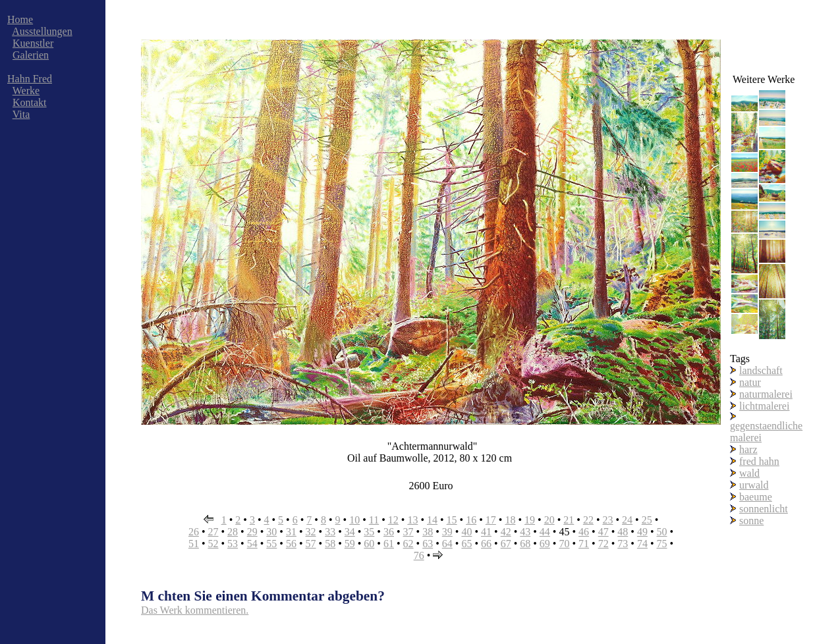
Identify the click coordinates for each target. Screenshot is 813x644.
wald (749, 473)
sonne (751, 521)
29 (252, 532)
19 (530, 520)
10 (354, 520)
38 (428, 532)
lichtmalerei (764, 406)
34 (350, 532)
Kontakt (30, 102)
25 (647, 520)
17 (491, 520)
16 (471, 520)
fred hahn (759, 461)
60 (369, 544)
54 (252, 544)
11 (374, 520)
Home (20, 19)
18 (510, 520)
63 (428, 544)
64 (447, 544)
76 (419, 555)
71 (584, 544)
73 (623, 544)
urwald (754, 485)
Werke (26, 91)
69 (545, 544)
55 (271, 544)
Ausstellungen (42, 31)
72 (603, 544)
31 (291, 532)
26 (194, 532)
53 (233, 544)
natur (750, 382)
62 (408, 544)
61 (389, 544)
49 (642, 532)
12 (393, 520)
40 (466, 532)
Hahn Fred (30, 79)
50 (662, 532)
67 (506, 544)
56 (291, 544)
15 (452, 520)
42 (506, 532)
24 (627, 520)
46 (584, 532)
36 (389, 532)
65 (466, 544)
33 (330, 532)
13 (412, 520)
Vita (21, 114)
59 (350, 544)
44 (545, 532)
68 (525, 544)
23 (607, 520)
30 (271, 532)
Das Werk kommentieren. (195, 610)
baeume (756, 497)
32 (311, 532)
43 (525, 532)
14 (432, 520)
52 (213, 544)
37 (408, 532)
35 (369, 532)
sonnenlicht (764, 509)
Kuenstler (33, 43)
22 (588, 520)
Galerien (31, 55)
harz (748, 449)
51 (194, 544)
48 (623, 532)
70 (564, 544)
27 (213, 532)
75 (662, 544)
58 (330, 544)
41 (486, 532)
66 (486, 544)
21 (569, 520)
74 (642, 544)
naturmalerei (766, 394)
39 (447, 532)
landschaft (761, 370)
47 (603, 532)
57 (311, 544)
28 (233, 532)
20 (549, 520)
